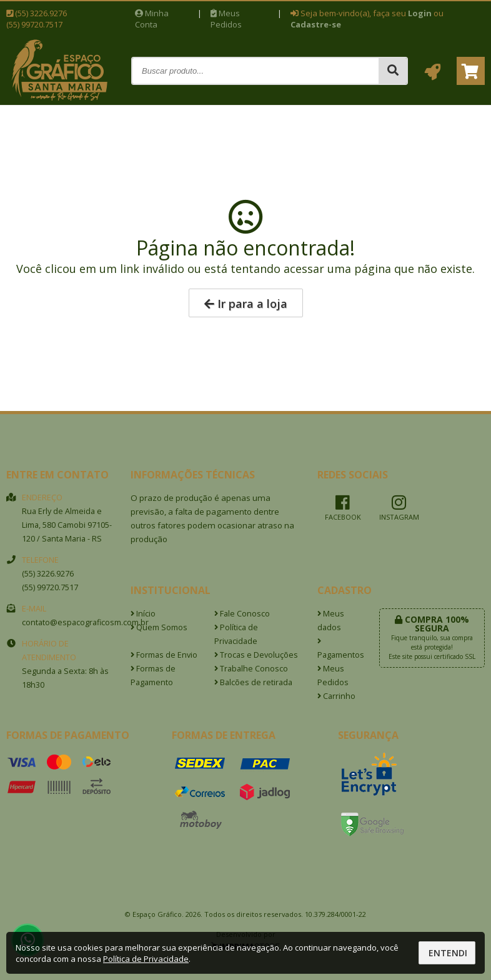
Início (143, 614)
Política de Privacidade (236, 634)
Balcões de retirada (253, 682)
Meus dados (331, 621)
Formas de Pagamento (153, 676)
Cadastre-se (316, 24)
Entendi (448, 953)
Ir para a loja (246, 304)
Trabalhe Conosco (251, 669)
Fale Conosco (242, 614)
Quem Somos (159, 627)
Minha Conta (152, 19)
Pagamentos (339, 649)
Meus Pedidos (226, 19)
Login (420, 13)
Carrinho (336, 696)
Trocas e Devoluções (256, 655)
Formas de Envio (164, 655)
